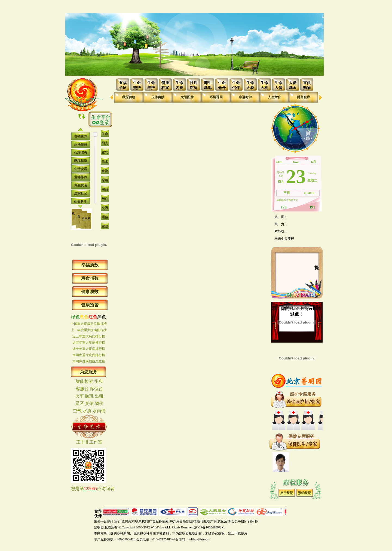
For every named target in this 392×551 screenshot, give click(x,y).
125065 (90, 489)
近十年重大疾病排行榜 (89, 349)
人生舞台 (274, 97)
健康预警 (90, 305)
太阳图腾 (187, 97)
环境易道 (81, 161)
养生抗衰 (81, 185)
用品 (105, 189)
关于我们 (114, 521)
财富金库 (304, 97)
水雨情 (99, 411)
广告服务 (155, 521)
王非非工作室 (89, 442)
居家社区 (81, 193)
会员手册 (238, 521)
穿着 (105, 180)
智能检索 (84, 381)
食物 (105, 171)
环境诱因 (216, 97)
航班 (89, 396)
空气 (105, 152)
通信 (105, 217)
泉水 (105, 162)
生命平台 (100, 521)
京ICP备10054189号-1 (209, 527)
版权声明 (210, 521)
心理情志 (81, 153)
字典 (99, 381)
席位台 (96, 389)
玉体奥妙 (158, 97)
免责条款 (183, 521)
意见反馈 (224, 521)
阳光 (105, 143)
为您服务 (88, 372)
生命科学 (81, 202)
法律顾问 (197, 521)
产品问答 (251, 521)
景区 (79, 403)
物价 (99, 403)
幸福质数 (90, 265)
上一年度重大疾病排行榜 (89, 330)
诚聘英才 (128, 521)
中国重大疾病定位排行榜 (89, 324)
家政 (105, 226)
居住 (105, 199)
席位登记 (287, 493)
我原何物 (129, 97)
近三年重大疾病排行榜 (89, 336)
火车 (79, 396)
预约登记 (305, 493)
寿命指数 (90, 278)
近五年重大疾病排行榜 (89, 343)
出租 (99, 396)
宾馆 (89, 403)
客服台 (82, 389)
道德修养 (81, 177)
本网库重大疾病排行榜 (89, 355)
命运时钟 (245, 97)
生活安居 (81, 169)
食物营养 (81, 136)
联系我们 (142, 521)
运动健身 (81, 144)
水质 (87, 411)
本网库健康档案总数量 (89, 361)
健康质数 (90, 292)
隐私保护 (169, 521)
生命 (105, 134)
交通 (105, 208)
